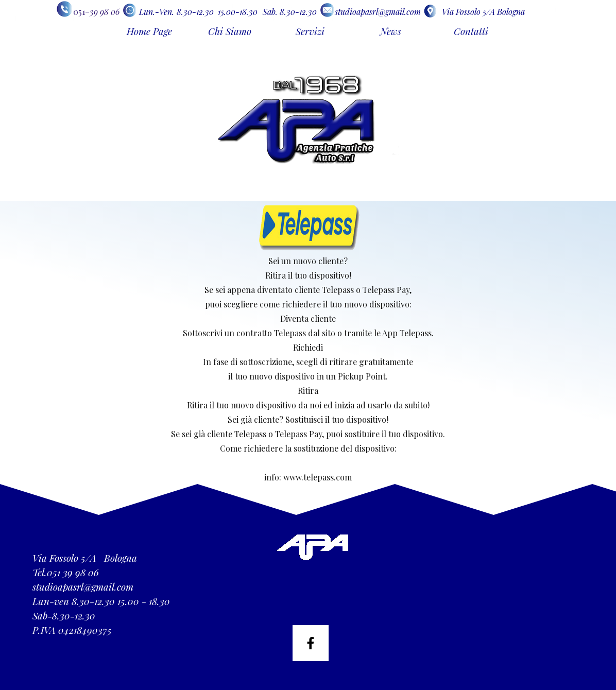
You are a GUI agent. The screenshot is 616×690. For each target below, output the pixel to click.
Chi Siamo (230, 31)
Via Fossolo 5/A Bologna (483, 12)
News (391, 31)
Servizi (310, 31)
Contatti (471, 31)
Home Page (149, 31)
